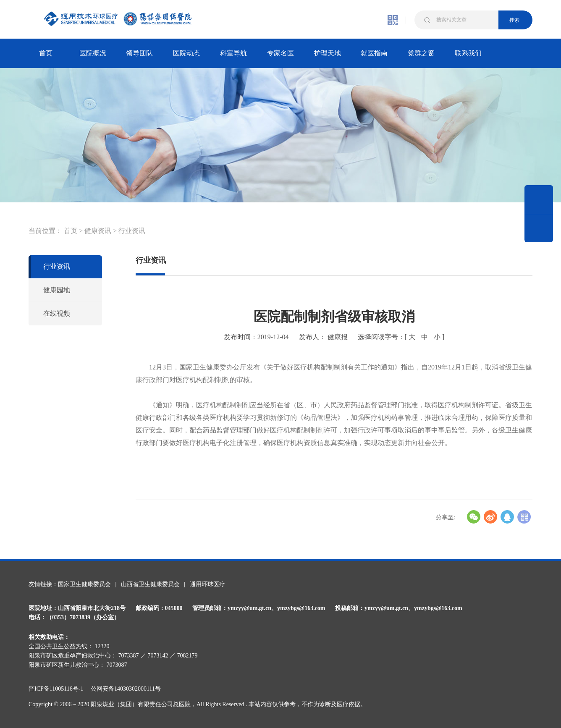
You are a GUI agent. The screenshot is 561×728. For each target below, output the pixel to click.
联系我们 (468, 53)
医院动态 (186, 53)
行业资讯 (132, 231)
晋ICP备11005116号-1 (59, 689)
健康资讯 (98, 231)
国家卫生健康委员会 (84, 584)
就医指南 (374, 53)
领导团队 (139, 53)
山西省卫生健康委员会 (150, 584)
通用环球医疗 (207, 584)
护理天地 (328, 53)
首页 (46, 53)
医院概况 (93, 53)
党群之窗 (421, 53)
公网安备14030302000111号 (126, 689)
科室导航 (233, 53)
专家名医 (280, 53)
